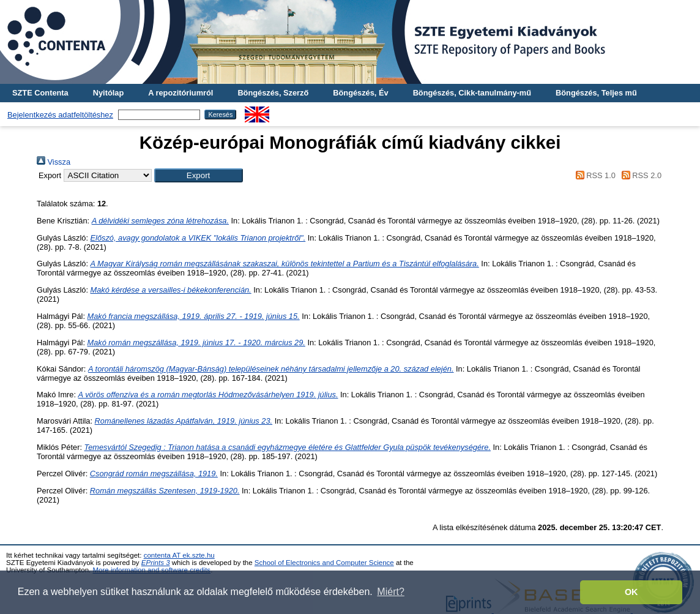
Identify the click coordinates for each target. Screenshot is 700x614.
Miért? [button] (390, 592)
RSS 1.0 (594, 175)
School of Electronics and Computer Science (324, 563)
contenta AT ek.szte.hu (179, 555)
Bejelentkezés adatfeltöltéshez (60, 115)
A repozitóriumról (181, 93)
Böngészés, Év (360, 93)
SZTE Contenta (40, 93)
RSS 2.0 (639, 175)
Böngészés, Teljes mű (596, 93)
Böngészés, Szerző (273, 93)
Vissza (54, 162)
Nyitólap (108, 93)
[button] (199, 175)
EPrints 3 (156, 563)
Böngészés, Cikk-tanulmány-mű (472, 93)
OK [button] (631, 592)
